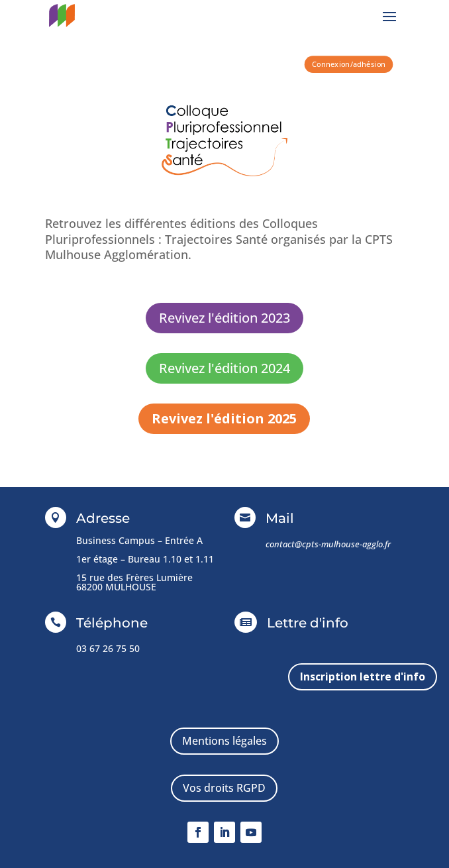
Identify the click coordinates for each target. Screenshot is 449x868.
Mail (280, 518)
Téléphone (112, 623)
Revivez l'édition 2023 (224, 318)
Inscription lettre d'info (363, 677)
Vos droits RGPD (224, 788)
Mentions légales (224, 741)
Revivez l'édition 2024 (224, 368)
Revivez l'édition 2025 (224, 418)
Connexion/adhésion (349, 64)
